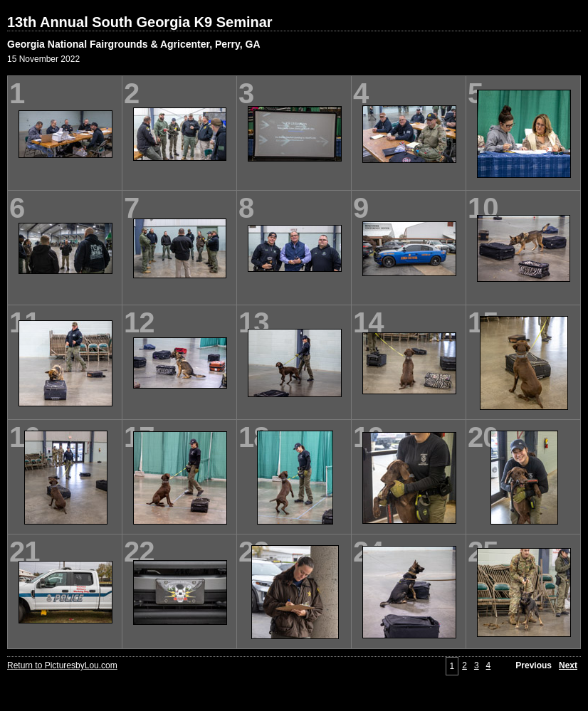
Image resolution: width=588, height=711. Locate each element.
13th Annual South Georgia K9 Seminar (140, 22)
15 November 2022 (43, 59)
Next (568, 665)
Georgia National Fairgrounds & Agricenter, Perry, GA (134, 44)
